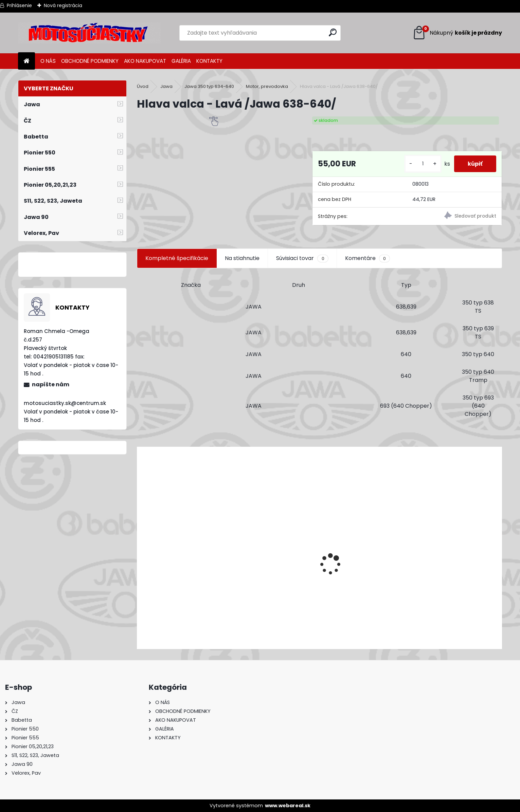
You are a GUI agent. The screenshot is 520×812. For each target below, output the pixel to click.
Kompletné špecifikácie (177, 258)
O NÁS (48, 61)
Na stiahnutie (242, 258)
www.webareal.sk (288, 806)
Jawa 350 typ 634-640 (209, 86)
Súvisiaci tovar (302, 258)
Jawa (166, 86)
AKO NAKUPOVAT (145, 61)
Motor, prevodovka (267, 86)
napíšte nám (51, 384)
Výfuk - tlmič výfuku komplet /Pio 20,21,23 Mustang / (211, 607)
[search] (333, 32)
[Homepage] (26, 61)
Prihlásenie (19, 5)
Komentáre (367, 258)
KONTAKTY (209, 61)
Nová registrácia (63, 5)
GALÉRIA (181, 61)
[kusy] (423, 164)
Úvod (143, 86)
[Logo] (89, 33)
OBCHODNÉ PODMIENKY (90, 61)
